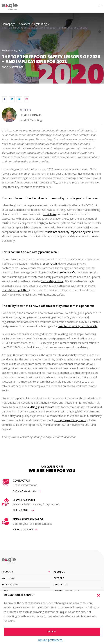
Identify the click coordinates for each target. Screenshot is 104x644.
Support (59, 578)
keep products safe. (64, 272)
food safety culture (52, 281)
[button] (98, 595)
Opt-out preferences (50, 640)
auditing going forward (41, 407)
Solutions (8, 579)
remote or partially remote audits (78, 326)
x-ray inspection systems (71, 420)
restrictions (49, 214)
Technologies (10, 585)
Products (8, 572)
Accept (52, 632)
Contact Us (61, 585)
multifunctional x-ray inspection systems (69, 232)
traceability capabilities (15, 290)
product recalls (49, 264)
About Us (59, 572)
